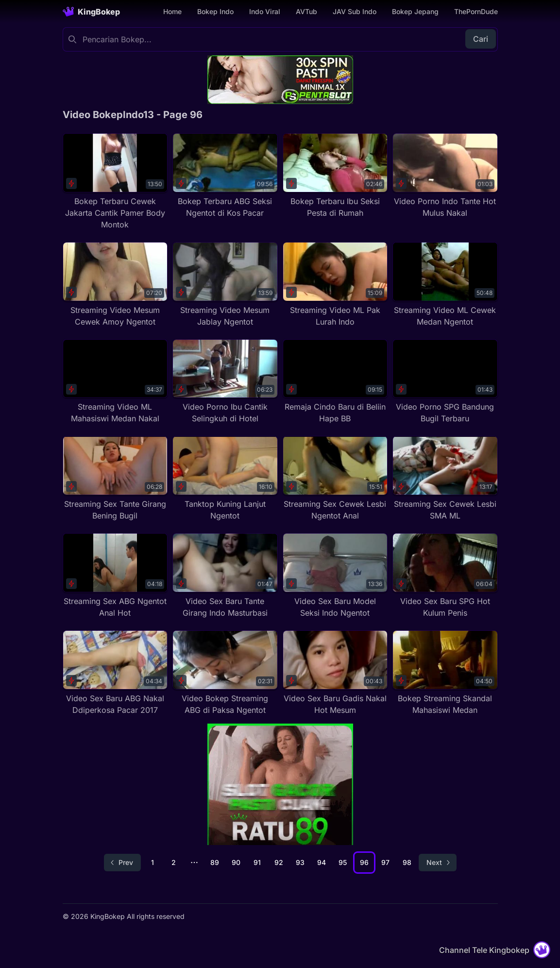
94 (322, 862)
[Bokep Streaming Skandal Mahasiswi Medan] (445, 673)
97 (385, 862)
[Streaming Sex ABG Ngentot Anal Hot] (115, 576)
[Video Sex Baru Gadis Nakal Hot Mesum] (335, 673)
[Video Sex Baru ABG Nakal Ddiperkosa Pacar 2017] (115, 673)
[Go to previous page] (122, 863)
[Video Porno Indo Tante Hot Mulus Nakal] (445, 176)
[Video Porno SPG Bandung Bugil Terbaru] (445, 382)
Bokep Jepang (415, 11)
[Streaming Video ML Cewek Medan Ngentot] (445, 285)
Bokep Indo (215, 11)
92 (279, 862)
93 (300, 862)
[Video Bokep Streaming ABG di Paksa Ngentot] (225, 673)
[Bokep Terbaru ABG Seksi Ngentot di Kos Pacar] (225, 176)
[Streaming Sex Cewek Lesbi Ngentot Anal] (335, 479)
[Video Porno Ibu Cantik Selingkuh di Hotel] (225, 382)
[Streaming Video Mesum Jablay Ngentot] (225, 285)
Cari (481, 39)
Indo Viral (265, 11)
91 (257, 862)
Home (172, 11)
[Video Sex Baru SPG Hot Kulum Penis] (445, 576)
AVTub (306, 11)
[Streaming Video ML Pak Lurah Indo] (335, 285)
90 (236, 862)
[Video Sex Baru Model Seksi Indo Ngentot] (335, 576)
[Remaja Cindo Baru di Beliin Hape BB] (335, 382)
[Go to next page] (438, 863)
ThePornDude (476, 11)
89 (215, 862)
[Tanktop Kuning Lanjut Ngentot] (225, 479)
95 (343, 862)
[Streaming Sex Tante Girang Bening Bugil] (115, 479)
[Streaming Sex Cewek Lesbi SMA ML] (445, 479)
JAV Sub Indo (355, 11)
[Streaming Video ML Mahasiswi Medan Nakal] (115, 382)
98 (407, 862)
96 (364, 862)
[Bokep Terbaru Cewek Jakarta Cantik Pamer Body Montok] (115, 182)
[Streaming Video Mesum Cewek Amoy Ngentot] (115, 285)
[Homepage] (91, 12)
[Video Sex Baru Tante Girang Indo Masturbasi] (225, 576)
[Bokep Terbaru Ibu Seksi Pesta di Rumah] (335, 176)
